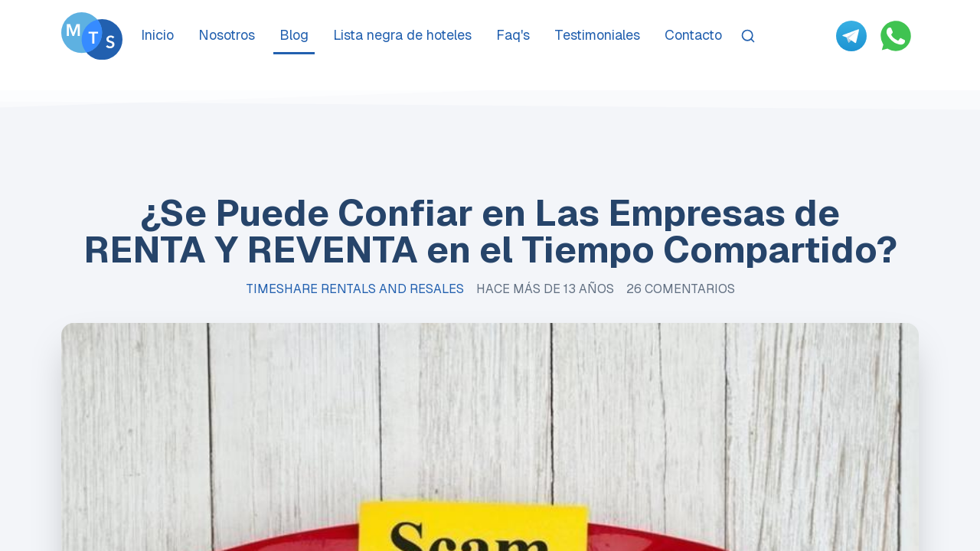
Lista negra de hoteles (402, 35)
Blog (294, 35)
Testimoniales (597, 35)
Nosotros (227, 35)
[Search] (748, 36)
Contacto (693, 35)
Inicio (157, 35)
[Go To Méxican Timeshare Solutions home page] (92, 36)
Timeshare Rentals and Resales (355, 289)
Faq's (513, 35)
